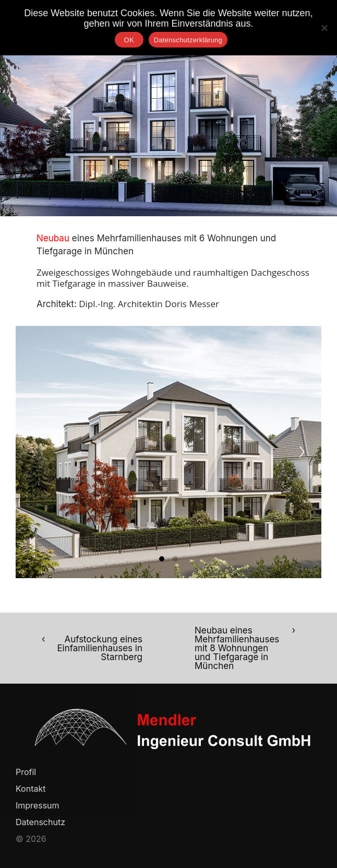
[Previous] (35, 452)
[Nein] (324, 28)
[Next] (302, 452)
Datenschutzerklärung (188, 40)
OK (129, 40)
